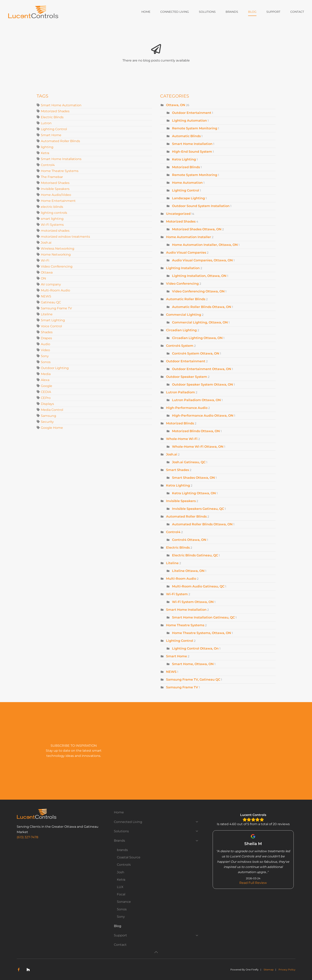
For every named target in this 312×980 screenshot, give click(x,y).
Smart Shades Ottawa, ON (193, 478)
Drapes (46, 338)
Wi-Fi (45, 260)
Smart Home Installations (61, 159)
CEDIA (46, 392)
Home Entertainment (58, 201)
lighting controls (54, 213)
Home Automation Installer (189, 237)
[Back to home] (34, 12)
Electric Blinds (52, 117)
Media (46, 374)
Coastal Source (129, 857)
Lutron (46, 123)
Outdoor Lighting (55, 368)
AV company (51, 284)
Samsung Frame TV (56, 308)
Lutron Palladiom (180, 392)
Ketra (45, 153)
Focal (121, 894)
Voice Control (51, 326)
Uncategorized (178, 214)
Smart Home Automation (61, 105)
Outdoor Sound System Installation (201, 206)
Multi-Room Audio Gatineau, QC (198, 586)
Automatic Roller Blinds (186, 299)
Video (45, 350)
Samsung (48, 416)
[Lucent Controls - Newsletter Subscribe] (197, 751)
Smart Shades (178, 470)
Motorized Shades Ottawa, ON (197, 229)
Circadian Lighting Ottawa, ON (197, 338)
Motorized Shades (55, 111)
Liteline (47, 314)
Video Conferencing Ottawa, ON (198, 291)
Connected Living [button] (175, 12)
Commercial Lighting (184, 315)
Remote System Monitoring (195, 128)
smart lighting (52, 219)
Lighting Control (54, 129)
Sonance (124, 902)
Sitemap (269, 970)
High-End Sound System (192, 152)
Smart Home (51, 135)
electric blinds (52, 207)
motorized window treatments (65, 237)
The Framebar (52, 177)
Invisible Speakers (55, 189)
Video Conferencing (57, 266)
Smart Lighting (53, 320)
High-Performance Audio (187, 408)
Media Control (52, 410)
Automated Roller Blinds (60, 141)
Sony (45, 356)
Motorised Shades (55, 183)
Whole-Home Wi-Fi (182, 439)
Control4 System (180, 346)
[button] (156, 952)
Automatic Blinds (186, 136)
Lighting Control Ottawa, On (195, 648)
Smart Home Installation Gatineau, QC (203, 617)
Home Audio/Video (56, 195)
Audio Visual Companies (186, 253)
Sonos (46, 362)
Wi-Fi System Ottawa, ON (193, 602)
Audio (45, 344)
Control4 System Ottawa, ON (196, 353)
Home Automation (188, 183)
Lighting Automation (189, 121)
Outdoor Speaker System (187, 377)
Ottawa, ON (176, 105)
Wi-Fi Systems (52, 225)
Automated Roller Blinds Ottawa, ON (202, 524)
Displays (47, 404)
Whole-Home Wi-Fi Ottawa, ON (198, 447)
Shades (47, 332)
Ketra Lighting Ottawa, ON (194, 493)
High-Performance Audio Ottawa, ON (203, 416)
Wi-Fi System (177, 594)
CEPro (46, 398)
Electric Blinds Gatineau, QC (195, 555)
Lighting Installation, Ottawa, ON (199, 276)
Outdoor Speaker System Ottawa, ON (202, 384)
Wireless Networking (58, 249)
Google (46, 386)
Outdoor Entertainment (192, 113)
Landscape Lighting (188, 198)
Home (146, 12)
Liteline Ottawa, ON (188, 571)
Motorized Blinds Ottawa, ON (196, 431)
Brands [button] (232, 12)
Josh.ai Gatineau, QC (189, 462)
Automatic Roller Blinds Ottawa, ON (202, 307)
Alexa (45, 380)
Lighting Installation (183, 268)
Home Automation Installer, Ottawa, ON (205, 245)
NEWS (46, 296)
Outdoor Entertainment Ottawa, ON (202, 369)
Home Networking (56, 255)
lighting (47, 147)
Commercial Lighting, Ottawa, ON (200, 322)
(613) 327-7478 (27, 837)
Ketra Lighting (184, 159)
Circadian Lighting (181, 330)
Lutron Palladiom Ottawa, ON (196, 400)
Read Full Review (253, 883)
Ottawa (47, 272)
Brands (156, 841)
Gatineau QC (51, 302)
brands (122, 850)
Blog (252, 12)
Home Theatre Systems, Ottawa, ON (201, 633)
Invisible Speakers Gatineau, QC (198, 509)
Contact (297, 12)
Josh (121, 872)
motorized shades (55, 231)
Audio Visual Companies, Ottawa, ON (202, 260)
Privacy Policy (287, 970)
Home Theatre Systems (60, 171)
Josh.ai (46, 243)
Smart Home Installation (192, 144)
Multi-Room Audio (55, 290)
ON (43, 278)
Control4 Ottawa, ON (189, 540)
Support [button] (273, 12)
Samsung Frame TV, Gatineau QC (193, 680)
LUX (120, 887)
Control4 (48, 165)
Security (47, 422)
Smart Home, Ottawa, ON (193, 664)
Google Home (52, 428)
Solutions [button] (207, 12)
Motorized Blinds (186, 167)
